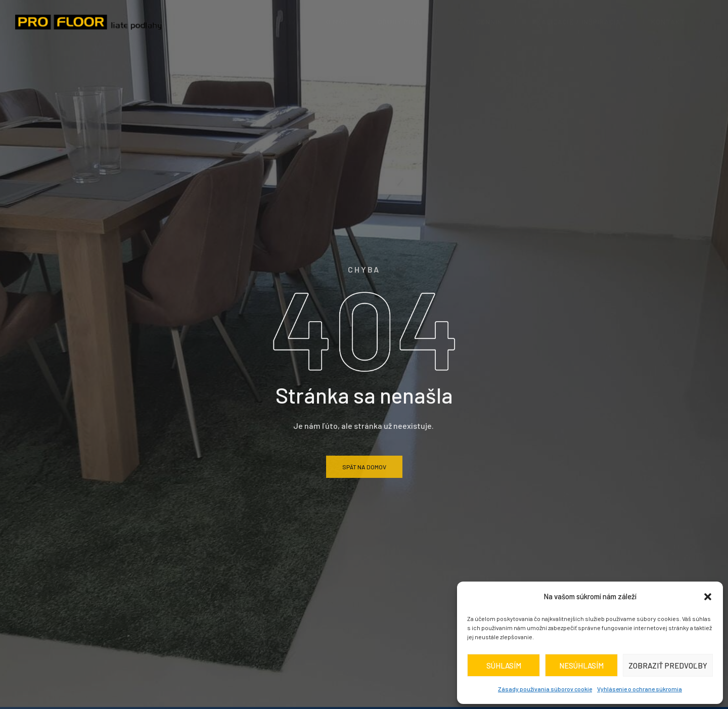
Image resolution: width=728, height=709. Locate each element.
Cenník (489, 21)
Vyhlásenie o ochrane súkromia (640, 689)
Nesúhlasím (581, 666)
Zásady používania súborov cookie (545, 689)
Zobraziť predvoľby (668, 666)
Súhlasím (504, 666)
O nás (337, 21)
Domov (284, 21)
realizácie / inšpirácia (577, 21)
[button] (708, 597)
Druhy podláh (412, 21)
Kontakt (668, 21)
